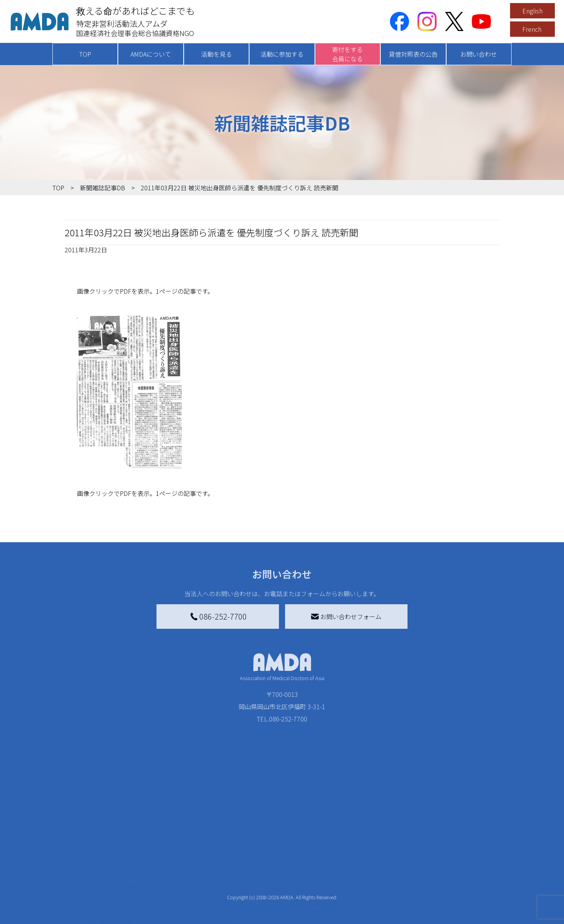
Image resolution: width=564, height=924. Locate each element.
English (532, 11)
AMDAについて (151, 54)
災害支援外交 (350, 851)
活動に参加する (282, 54)
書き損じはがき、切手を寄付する (274, 880)
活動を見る (217, 54)
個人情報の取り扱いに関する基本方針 (462, 886)
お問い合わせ (479, 54)
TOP (85, 54)
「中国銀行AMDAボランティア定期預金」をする (276, 914)
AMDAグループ (89, 867)
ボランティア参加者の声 (164, 919)
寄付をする (242, 836)
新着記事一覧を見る (158, 851)
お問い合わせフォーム (346, 617)
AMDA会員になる (254, 851)
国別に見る (146, 863)
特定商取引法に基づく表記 (462, 851)
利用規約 (437, 867)
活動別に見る (149, 876)
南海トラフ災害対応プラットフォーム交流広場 (375, 868)
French (532, 29)
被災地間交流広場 (352, 836)
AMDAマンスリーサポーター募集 (276, 863)
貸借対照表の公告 (413, 54)
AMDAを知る (82, 851)
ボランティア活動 (155, 906)
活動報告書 (85, 879)
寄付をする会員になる (347, 54)
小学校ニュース (90, 891)
